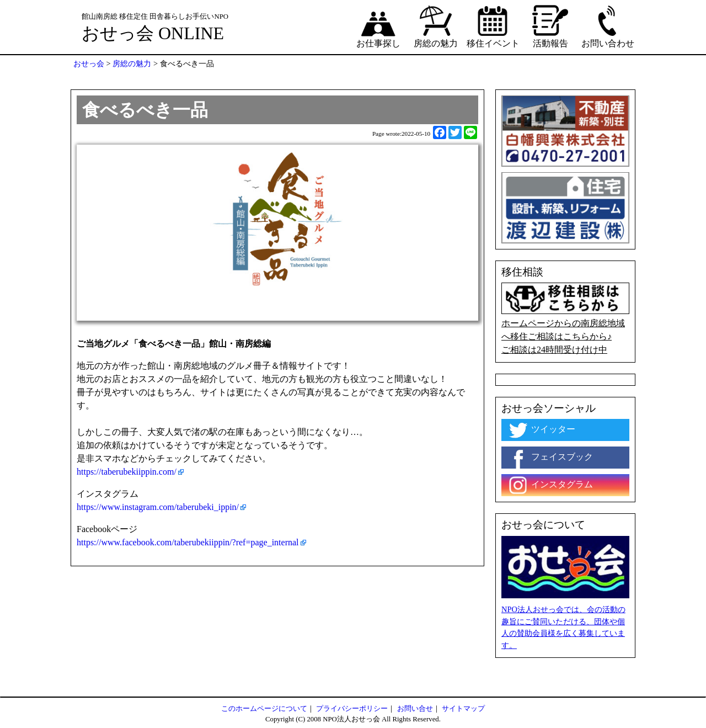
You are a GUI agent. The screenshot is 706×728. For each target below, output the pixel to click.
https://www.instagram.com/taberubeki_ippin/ (158, 507)
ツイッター (541, 430)
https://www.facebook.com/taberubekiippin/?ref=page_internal (188, 542)
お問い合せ (415, 709)
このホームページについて (264, 709)
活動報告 (550, 26)
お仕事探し (378, 26)
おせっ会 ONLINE (153, 33)
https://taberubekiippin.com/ (127, 472)
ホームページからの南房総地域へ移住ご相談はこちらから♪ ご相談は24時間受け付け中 (565, 318)
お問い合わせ (608, 26)
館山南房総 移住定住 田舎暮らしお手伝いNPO (155, 17)
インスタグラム (550, 485)
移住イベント (493, 26)
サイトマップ (463, 709)
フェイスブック (550, 458)
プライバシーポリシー (352, 709)
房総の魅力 (436, 26)
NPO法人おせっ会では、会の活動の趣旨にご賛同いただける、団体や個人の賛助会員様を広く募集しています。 (563, 627)
